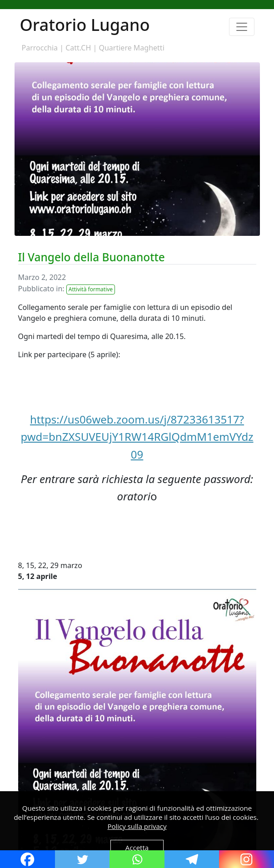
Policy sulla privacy (137, 826)
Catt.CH (78, 48)
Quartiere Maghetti (131, 48)
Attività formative (91, 289)
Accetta (137, 848)
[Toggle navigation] (242, 27)
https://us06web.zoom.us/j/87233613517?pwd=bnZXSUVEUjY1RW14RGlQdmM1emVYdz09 (137, 437)
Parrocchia (40, 48)
